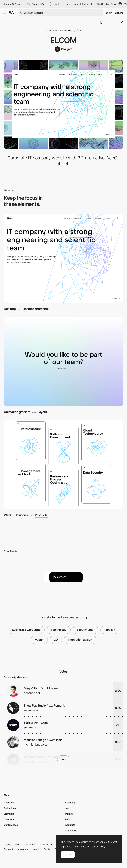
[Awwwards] (11, 13)
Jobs (68, 808)
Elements (9, 814)
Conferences (11, 825)
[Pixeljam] (63, 49)
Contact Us (71, 831)
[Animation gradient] (63, 361)
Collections (10, 808)
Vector (39, 640)
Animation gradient (17, 412)
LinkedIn (36, 849)
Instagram (23, 849)
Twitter (48, 849)
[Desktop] (63, 258)
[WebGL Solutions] (63, 464)
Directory (9, 819)
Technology (59, 630)
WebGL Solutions (16, 515)
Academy (70, 802)
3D (56, 640)
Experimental (85, 630)
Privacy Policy (46, 845)
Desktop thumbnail (36, 309)
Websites (9, 802)
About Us (70, 825)
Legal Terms (29, 845)
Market (69, 814)
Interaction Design (80, 640)
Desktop (10, 309)
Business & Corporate (26, 630)
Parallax (110, 630)
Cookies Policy (11, 845)
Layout (42, 412)
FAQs (68, 819)
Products (41, 515)
